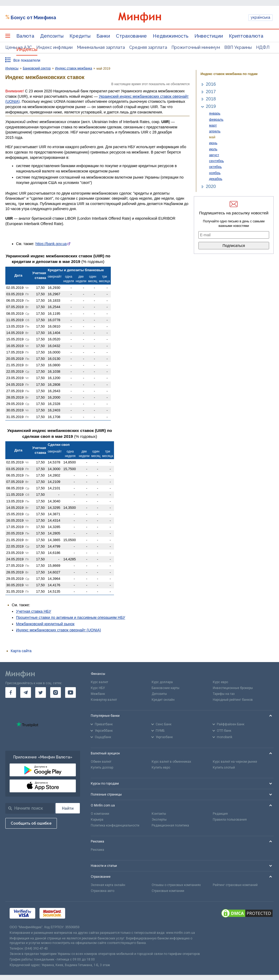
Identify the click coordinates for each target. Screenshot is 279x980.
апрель (215, 131)
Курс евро (220, 682)
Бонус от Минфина (33, 17)
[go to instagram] (56, 692)
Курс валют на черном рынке (235, 762)
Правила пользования (230, 820)
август (214, 155)
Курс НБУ (98, 688)
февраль (216, 119)
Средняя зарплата (148, 47)
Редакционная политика (170, 825)
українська (260, 17)
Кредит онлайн (163, 700)
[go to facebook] (11, 692)
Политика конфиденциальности (115, 825)
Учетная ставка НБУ (34, 611)
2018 (211, 99)
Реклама (97, 850)
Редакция (220, 814)
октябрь (215, 167)
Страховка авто (103, 891)
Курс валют (99, 682)
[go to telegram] (26, 692)
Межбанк (98, 694)
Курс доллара (162, 682)
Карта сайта (21, 651)
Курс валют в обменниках (171, 762)
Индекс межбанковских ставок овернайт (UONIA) (58, 630)
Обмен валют (101, 762)
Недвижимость (171, 36)
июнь (213, 143)
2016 (211, 84)
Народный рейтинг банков (233, 700)
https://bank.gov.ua (51, 244)
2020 (211, 186)
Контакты (159, 814)
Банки (103, 36)
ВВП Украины (238, 47)
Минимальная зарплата (101, 47)
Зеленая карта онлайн (108, 885)
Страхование (131, 36)
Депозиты (52, 36)
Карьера (97, 820)
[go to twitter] (41, 692)
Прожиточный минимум (196, 47)
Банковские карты (166, 688)
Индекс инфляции (54, 47)
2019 (211, 106)
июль (213, 149)
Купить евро (161, 768)
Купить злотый (224, 768)
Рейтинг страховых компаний (235, 885)
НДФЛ (263, 47)
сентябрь (216, 161)
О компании (100, 814)
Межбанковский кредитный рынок (45, 624)
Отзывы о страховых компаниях (176, 885)
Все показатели (27, 60)
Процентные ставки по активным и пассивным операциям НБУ (71, 617)
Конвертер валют (104, 700)
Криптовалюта (246, 36)
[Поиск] (68, 808)
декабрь (216, 179)
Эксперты (159, 820)
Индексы (27, 49)
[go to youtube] (70, 692)
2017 (211, 92)
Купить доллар (102, 768)
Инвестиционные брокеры (233, 688)
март (213, 125)
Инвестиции (209, 36)
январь (215, 113)
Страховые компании (168, 891)
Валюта (25, 36)
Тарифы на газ (224, 694)
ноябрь (215, 173)
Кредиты (80, 36)
